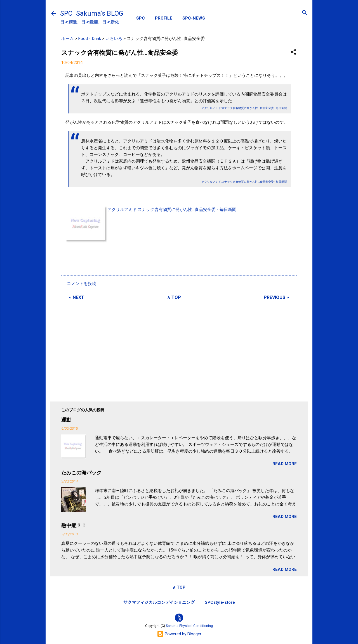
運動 (66, 420)
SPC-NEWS (194, 18)
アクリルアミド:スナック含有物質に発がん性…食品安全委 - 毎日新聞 (172, 210)
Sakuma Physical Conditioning (189, 626)
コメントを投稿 (82, 284)
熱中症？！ (74, 525)
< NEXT (77, 297)
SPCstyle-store (220, 602)
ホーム (68, 39)
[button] (293, 52)
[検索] (305, 13)
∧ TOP (174, 297)
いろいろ (114, 39)
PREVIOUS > (276, 297)
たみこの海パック (81, 473)
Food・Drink (90, 39)
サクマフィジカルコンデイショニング (159, 602)
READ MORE (285, 464)
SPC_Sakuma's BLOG (92, 13)
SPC (141, 18)
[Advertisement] (179, 348)
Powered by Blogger (179, 634)
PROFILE (164, 18)
